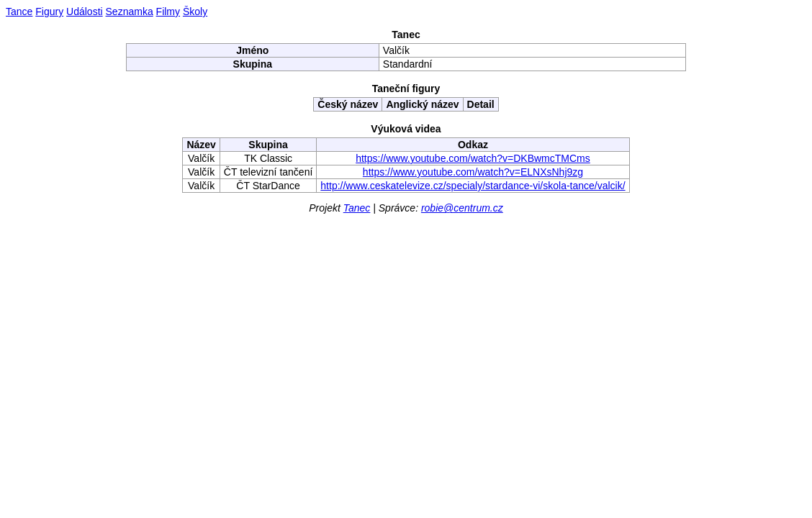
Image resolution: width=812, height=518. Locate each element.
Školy (195, 12)
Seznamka (130, 12)
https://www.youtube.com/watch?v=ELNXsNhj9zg (473, 172)
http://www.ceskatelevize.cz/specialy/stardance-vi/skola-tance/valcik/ (473, 186)
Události (85, 12)
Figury (49, 12)
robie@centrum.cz (462, 208)
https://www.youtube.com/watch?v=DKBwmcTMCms (473, 158)
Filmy (168, 12)
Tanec (357, 208)
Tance (19, 12)
